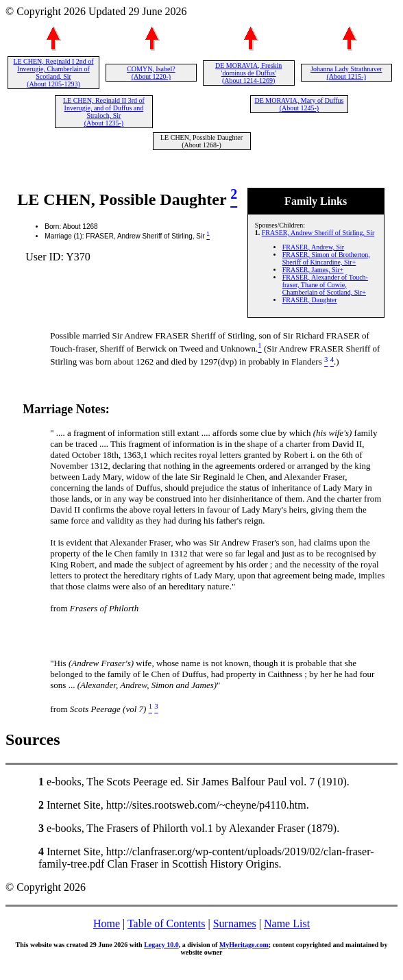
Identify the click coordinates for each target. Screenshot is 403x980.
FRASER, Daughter (310, 300)
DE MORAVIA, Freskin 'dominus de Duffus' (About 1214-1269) (248, 73)
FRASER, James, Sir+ (313, 270)
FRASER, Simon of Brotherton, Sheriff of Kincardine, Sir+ (326, 258)
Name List (287, 923)
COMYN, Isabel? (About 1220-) (151, 73)
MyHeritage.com (244, 945)
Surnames (235, 923)
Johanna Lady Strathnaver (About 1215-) (346, 73)
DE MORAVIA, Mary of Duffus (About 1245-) (299, 104)
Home (107, 923)
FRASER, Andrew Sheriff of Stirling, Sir (318, 233)
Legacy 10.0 (161, 945)
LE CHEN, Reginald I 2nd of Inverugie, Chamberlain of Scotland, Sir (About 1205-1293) (53, 73)
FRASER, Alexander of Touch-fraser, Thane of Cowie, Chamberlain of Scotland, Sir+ (325, 285)
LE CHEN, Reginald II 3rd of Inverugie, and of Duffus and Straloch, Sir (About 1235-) (104, 112)
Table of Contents (167, 923)
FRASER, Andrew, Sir (313, 247)
